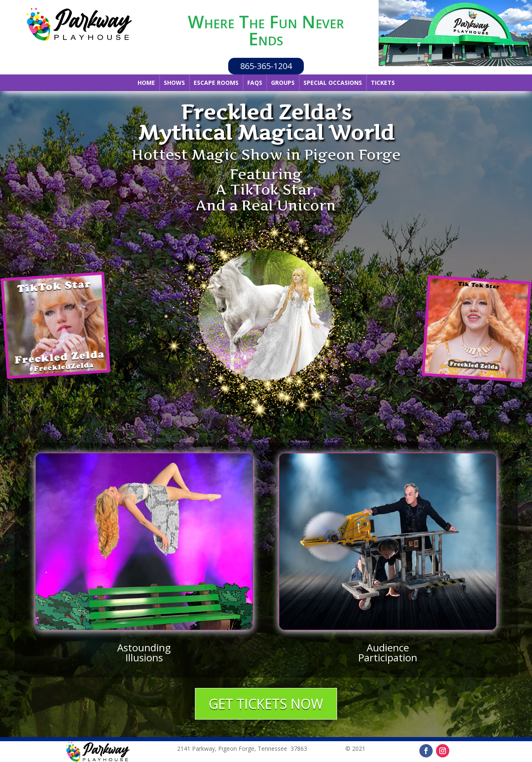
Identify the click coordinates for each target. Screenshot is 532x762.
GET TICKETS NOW (266, 704)
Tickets (383, 83)
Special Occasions (333, 83)
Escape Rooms (216, 83)
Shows (174, 83)
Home (146, 83)
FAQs (255, 83)
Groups (283, 83)
